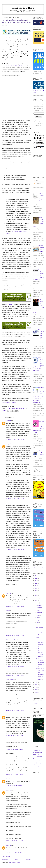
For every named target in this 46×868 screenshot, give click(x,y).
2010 (36, 687)
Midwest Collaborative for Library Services (13, 66)
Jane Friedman (37, 759)
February (39, 679)
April (38, 622)
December (39, 605)
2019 (36, 588)
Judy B (8, 779)
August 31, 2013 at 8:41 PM (16, 852)
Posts (36, 180)
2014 (36, 600)
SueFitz (8, 611)
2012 (36, 682)
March (38, 625)
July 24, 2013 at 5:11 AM (14, 841)
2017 (36, 593)
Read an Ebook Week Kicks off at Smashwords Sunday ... (40, 672)
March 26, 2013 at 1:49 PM (15, 710)
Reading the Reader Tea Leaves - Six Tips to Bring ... (40, 662)
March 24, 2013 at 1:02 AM (15, 440)
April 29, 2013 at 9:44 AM (15, 774)
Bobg (7, 503)
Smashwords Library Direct (9, 402)
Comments (38, 184)
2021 (36, 583)
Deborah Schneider (11, 640)
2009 (36, 690)
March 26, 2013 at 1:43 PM (15, 675)
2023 (36, 578)
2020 (36, 586)
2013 (36, 603)
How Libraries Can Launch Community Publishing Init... (40, 631)
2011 (36, 685)
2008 (36, 692)
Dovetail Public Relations (12, 554)
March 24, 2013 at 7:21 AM (15, 499)
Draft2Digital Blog (38, 750)
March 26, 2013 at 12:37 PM (16, 667)
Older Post (29, 859)
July (38, 618)
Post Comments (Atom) (14, 863)
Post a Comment (6, 856)
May (38, 620)
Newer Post (5, 859)
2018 (36, 591)
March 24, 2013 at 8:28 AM (15, 589)
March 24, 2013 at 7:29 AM (15, 550)
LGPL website (9, 304)
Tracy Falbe (9, 444)
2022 (36, 581)
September (39, 613)
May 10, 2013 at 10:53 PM (15, 786)
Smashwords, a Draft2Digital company (26, 11)
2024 (36, 576)
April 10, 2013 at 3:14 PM (15, 736)
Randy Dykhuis (10, 671)
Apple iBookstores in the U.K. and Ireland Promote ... (40, 653)
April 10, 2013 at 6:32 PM (15, 749)
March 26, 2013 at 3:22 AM (15, 635)
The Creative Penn (38, 753)
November (39, 608)
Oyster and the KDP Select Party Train (41, 197)
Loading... (36, 703)
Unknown (8, 421)
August (38, 615)
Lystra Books (9, 715)
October (39, 610)
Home (17, 859)
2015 (36, 598)
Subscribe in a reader (38, 568)
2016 (36, 595)
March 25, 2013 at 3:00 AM (15, 606)
